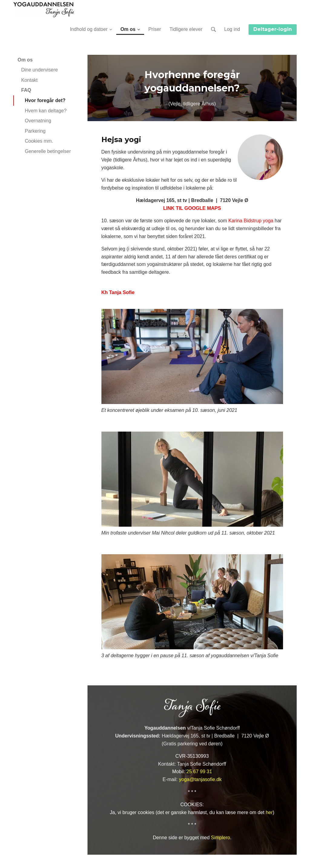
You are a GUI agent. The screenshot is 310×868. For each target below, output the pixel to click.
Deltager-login (273, 29)
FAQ (26, 90)
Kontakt (29, 80)
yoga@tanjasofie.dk (200, 779)
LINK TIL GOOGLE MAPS (192, 208)
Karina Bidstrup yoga (251, 221)
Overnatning (38, 121)
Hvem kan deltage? (46, 111)
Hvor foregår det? (45, 100)
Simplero (221, 838)
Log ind (232, 29)
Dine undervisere (40, 70)
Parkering (35, 131)
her (269, 812)
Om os (25, 60)
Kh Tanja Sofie (118, 292)
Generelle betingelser (48, 151)
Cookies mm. (39, 141)
